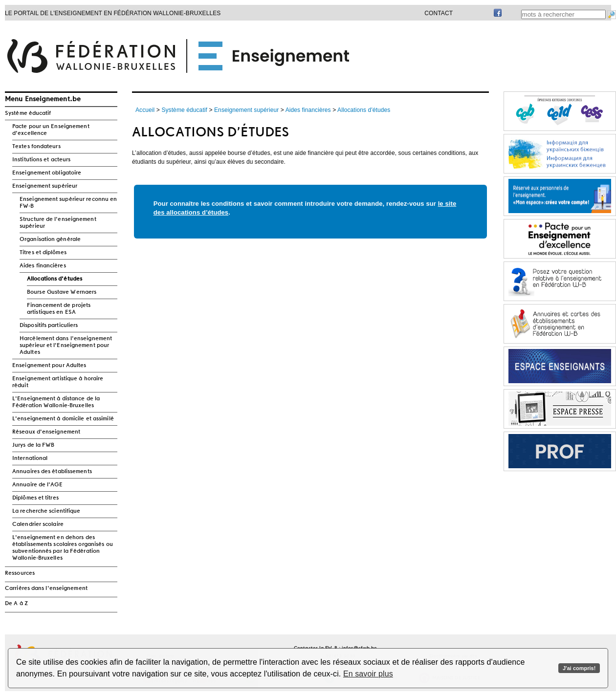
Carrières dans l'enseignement (46, 588)
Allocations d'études (55, 279)
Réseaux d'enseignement (46, 432)
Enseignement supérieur (45, 186)
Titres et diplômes (43, 253)
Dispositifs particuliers (49, 326)
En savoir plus (368, 674)
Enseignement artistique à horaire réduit (58, 382)
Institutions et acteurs (41, 160)
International (30, 458)
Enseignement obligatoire (47, 173)
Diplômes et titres (35, 498)
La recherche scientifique (46, 511)
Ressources (20, 573)
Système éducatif (28, 113)
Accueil (145, 110)
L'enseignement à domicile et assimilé (63, 419)
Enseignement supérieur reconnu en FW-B (68, 203)
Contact (439, 13)
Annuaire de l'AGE (37, 485)
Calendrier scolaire (38, 524)
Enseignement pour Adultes (49, 366)
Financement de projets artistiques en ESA (59, 309)
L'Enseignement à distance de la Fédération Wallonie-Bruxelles (56, 402)
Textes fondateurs (36, 147)
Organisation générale (50, 239)
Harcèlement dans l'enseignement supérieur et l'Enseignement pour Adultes (66, 346)
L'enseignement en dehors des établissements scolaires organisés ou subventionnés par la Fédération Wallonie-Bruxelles (63, 548)
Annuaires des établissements (52, 472)
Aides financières (43, 266)
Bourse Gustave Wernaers (62, 292)
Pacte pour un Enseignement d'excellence (51, 130)
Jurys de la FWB (33, 445)
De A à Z (16, 604)
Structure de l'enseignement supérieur (58, 223)
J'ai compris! (579, 668)
